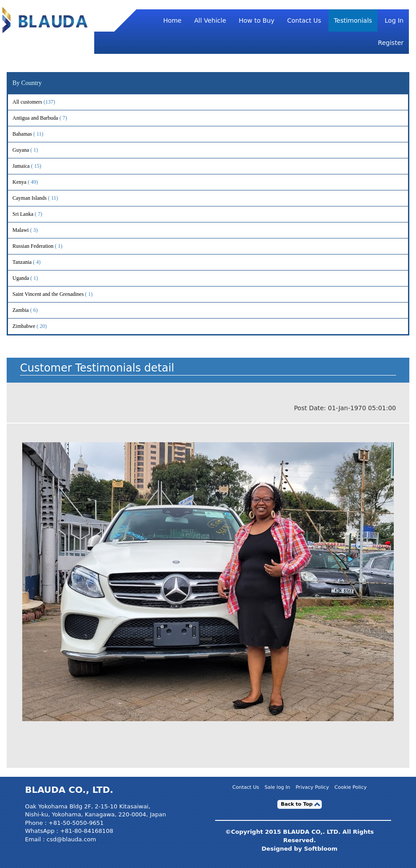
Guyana (32, 150)
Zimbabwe (36, 326)
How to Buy (256, 20)
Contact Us (304, 20)
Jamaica (33, 166)
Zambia (32, 310)
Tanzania (34, 262)
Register (391, 43)
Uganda (32, 278)
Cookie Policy (351, 788)
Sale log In (277, 788)
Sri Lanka (35, 214)
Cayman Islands (41, 198)
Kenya (31, 182)
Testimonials (353, 20)
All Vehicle (210, 20)
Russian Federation (45, 246)
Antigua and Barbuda (47, 118)
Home (172, 20)
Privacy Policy (312, 788)
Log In (394, 20)
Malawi (32, 230)
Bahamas (34, 134)
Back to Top (297, 804)
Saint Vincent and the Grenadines (60, 294)
